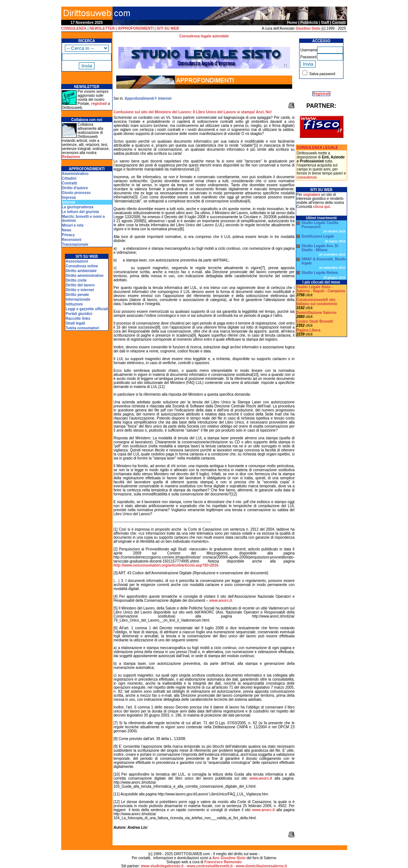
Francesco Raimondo (223, 862)
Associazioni (77, 261)
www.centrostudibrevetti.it (209, 866)
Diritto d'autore (75, 188)
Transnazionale (75, 244)
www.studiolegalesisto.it (162, 866)
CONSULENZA (74, 28)
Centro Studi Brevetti (315, 321)
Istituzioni (74, 304)
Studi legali (75, 323)
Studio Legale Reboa (319, 273)
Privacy (69, 235)
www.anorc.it (221, 600)
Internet (164, 98)
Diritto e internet (80, 290)
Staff (325, 23)
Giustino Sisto (308, 28)
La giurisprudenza (78, 207)
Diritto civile (76, 280)
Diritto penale (77, 295)
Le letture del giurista (80, 212)
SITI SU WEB (168, 28)
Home (292, 23)
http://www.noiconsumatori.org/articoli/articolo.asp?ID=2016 (166, 565)
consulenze (307, 177)
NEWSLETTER (102, 28)
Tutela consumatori (82, 328)
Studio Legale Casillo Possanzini (320, 225)
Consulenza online (82, 266)
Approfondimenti (139, 98)
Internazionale (78, 299)
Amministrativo (75, 174)
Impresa (69, 197)
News (67, 230)
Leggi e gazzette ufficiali (87, 309)
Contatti (339, 23)
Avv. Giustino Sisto (229, 858)
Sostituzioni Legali (317, 236)
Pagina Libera (309, 330)
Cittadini (69, 178)
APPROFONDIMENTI (136, 28)
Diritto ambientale (81, 271)
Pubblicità (309, 23)
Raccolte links (78, 318)
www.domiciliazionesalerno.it (262, 866)
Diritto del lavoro (80, 285)
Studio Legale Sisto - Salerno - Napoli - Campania (321, 289)
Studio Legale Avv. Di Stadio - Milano (320, 248)
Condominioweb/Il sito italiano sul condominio (317, 302)
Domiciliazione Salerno (317, 313)
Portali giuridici (79, 314)
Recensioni (72, 240)
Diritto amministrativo (84, 276)
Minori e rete (73, 225)
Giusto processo (76, 193)
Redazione (71, 157)
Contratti (70, 183)
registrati (99, 104)
